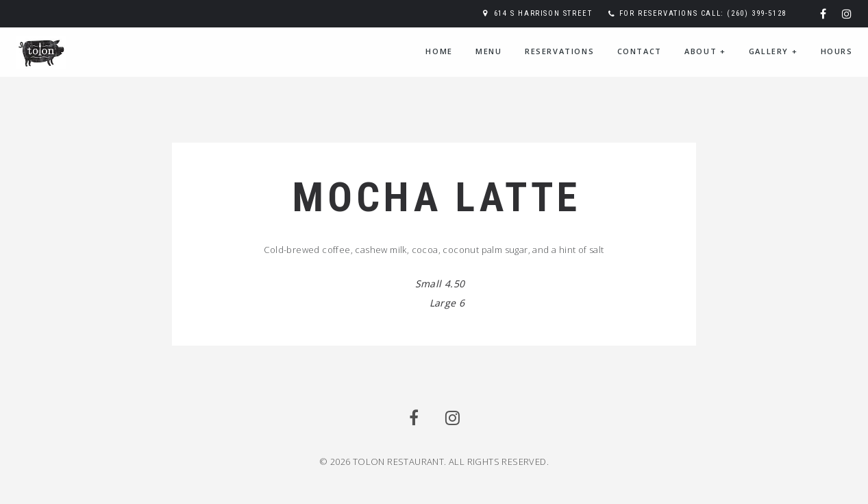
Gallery (773, 51)
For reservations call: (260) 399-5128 (703, 13)
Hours (837, 51)
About (705, 51)
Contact (640, 51)
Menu (488, 51)
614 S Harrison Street (543, 13)
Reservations (559, 51)
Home (439, 51)
